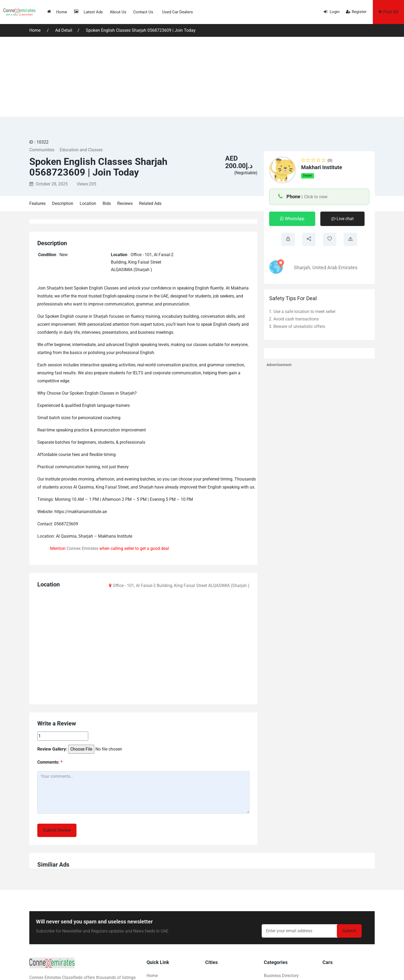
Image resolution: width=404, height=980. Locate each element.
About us (118, 12)
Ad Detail (64, 30)
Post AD (388, 12)
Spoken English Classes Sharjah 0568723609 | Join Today (141, 30)
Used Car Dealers (177, 12)
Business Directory (281, 976)
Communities (42, 150)
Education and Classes (81, 150)
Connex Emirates (82, 548)
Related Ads (150, 203)
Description (63, 203)
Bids (107, 203)
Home (57, 12)
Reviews (125, 203)
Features (37, 203)
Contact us (143, 12)
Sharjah (302, 267)
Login (332, 12)
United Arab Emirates (335, 267)
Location (88, 203)
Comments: (50, 762)
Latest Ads (88, 12)
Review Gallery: (52, 749)
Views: (86, 184)
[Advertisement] (202, 77)
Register (356, 12)
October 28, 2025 (49, 184)
